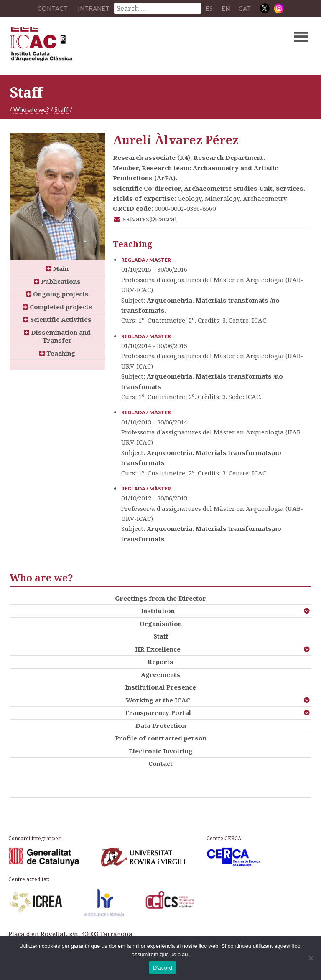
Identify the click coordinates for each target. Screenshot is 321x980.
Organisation (161, 624)
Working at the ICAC (158, 700)
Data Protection (161, 725)
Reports (160, 662)
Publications (57, 281)
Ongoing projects (57, 294)
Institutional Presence (160, 687)
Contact (160, 763)
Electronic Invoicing (161, 751)
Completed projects (57, 307)
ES (209, 8)
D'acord (163, 968)
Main (57, 268)
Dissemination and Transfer (57, 336)
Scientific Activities (57, 319)
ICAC (128, 46)
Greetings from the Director (160, 598)
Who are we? (31, 109)
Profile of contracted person (161, 738)
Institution (158, 611)
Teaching (57, 353)
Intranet (94, 8)
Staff (61, 109)
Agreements (160, 674)
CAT (245, 8)
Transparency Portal (158, 712)
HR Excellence (158, 649)
